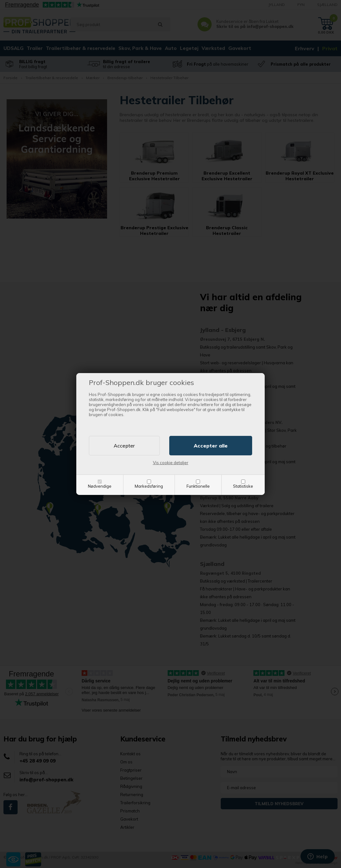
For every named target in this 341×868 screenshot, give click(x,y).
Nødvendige (100, 486)
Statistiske (243, 486)
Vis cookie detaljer (171, 463)
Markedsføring (149, 486)
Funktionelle (198, 486)
